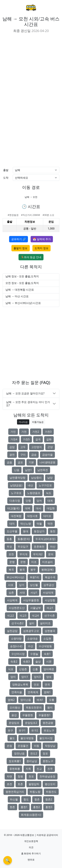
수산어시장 (18, 654)
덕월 (39, 524)
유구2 (35, 730)
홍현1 (24, 807)
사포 (11, 585)
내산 (30, 485)
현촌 (12, 807)
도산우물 (12, 531)
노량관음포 (34, 493)
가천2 (36, 432)
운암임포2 (31, 723)
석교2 (10, 616)
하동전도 (51, 792)
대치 (12, 524)
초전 (9, 784)
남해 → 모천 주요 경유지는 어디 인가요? (28, 404)
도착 (6, 178)
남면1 (28, 470)
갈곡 (38, 439)
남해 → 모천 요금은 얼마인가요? (25, 393)
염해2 (11, 700)
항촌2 (49, 799)
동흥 (9, 539)
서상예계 (12, 600)
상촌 (11, 593)
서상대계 (48, 593)
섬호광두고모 (31, 631)
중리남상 (32, 761)
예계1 (40, 700)
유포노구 (49, 730)
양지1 (25, 677)
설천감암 (12, 631)
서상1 (34, 593)
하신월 (14, 799)
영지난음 (26, 700)
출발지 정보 (21, 248)
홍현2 (36, 807)
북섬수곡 (50, 577)
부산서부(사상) (15, 577)
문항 (12, 562)
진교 (39, 769)
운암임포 (14, 723)
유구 (10, 730)
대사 (39, 508)
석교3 (23, 616)
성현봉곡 (50, 631)
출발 (6, 170)
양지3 (37, 677)
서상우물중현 (31, 600)
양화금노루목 (20, 684)
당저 (39, 501)
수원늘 (34, 654)
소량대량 (16, 639)
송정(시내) (16, 646)
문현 (23, 562)
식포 (11, 669)
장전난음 (19, 753)
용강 (14, 715)
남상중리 (36, 478)
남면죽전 (43, 470)
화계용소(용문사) (31, 815)
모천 (11, 554)
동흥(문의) (24, 539)
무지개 (23, 554)
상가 (22, 585)
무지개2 (38, 554)
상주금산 (49, 585)
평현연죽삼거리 (15, 792)
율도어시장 (46, 738)
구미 (23, 455)
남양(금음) (16, 485)
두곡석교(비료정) (45, 539)
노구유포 (16, 493)
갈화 (49, 439)
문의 (51, 554)
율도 (12, 738)
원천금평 (48, 723)
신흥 (35, 669)
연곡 (47, 684)
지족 (28, 769)
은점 (9, 746)
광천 (12, 455)
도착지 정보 (41, 248)
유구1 (22, 730)
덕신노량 (26, 524)
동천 (53, 531)
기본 (31, 462)
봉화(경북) (47, 570)
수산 (30, 646)
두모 (9, 547)
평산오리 (50, 784)
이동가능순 (38, 422)
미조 (34, 562)
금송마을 (47, 455)
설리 (32, 623)
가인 (13, 432)
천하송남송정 (47, 776)
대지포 (47, 516)
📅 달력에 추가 (42, 239)
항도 (26, 799)
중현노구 (48, 761)
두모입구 (23, 547)
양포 (49, 677)
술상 (38, 661)
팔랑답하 (34, 784)
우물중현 (28, 715)
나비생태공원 (47, 462)
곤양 (50, 447)
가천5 (26, 439)
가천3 (48, 432)
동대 (26, 531)
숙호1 (47, 654)
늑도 (49, 493)
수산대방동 (45, 646)
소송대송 (32, 639)
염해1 (47, 692)
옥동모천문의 (34, 707)
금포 (20, 462)
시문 (49, 661)
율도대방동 (27, 738)
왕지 (50, 707)
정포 (45, 753)
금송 (34, 455)
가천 (24, 432)
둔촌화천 (39, 547)
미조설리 (47, 562)
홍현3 (49, 807)
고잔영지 (37, 447)
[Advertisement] (31, 67)
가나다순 (23, 422)
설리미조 (45, 623)
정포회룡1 (15, 761)
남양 (50, 478)
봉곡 (22, 570)
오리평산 (15, 707)
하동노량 (35, 792)
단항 (28, 501)
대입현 (51, 508)
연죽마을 (17, 692)
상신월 (34, 585)
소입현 (47, 639)
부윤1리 (34, 577)
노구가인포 (45, 485)
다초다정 (15, 501)
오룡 (52, 700)
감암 (12, 447)
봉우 (33, 570)
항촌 (37, 799)
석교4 (35, 616)
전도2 (34, 753)
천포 (31, 776)
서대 (22, 593)
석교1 (50, 608)
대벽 (28, 508)
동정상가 (39, 531)
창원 (20, 776)
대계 (50, 501)
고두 (23, 447)
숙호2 (14, 661)
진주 (50, 769)
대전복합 (16, 516)
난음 (17, 470)
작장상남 (50, 746)
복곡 (11, 570)
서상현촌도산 (17, 608)
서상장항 (50, 600)
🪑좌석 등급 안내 (31, 257)
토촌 (20, 784)
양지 (13, 677)
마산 (53, 547)
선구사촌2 (17, 623)
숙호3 (26, 661)
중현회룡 (15, 769)
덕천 (50, 524)
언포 (36, 684)
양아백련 (49, 669)
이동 (37, 746)
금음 (9, 462)
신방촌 (23, 669)
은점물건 (23, 746)
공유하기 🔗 (19, 239)
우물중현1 (45, 715)
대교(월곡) (13, 508)
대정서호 (32, 516)
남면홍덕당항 (18, 478)
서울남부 (36, 608)
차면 (9, 776)
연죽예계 (33, 692)
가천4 (14, 439)
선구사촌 (50, 616)
